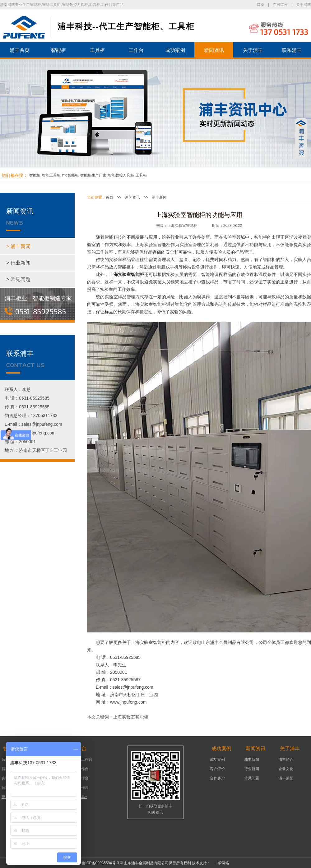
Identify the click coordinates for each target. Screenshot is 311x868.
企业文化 (286, 769)
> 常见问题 (18, 279)
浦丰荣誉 (286, 778)
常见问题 (252, 778)
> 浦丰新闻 (18, 246)
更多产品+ (79, 797)
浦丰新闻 (159, 197)
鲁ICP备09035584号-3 (100, 863)
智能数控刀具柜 (121, 175)
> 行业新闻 (18, 263)
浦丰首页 (20, 50)
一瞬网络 (220, 863)
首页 (261, 5)
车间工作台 (79, 778)
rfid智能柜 (70, 175)
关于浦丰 (304, 5)
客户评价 (217, 769)
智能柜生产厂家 (93, 175)
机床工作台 (79, 769)
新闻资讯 (214, 50)
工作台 (136, 50)
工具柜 (97, 50)
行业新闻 (252, 769)
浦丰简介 (286, 760)
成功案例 (175, 50)
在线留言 (280, 5)
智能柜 (58, 50)
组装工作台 (79, 788)
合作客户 (217, 778)
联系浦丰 (292, 50)
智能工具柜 (51, 175)
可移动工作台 (81, 760)
